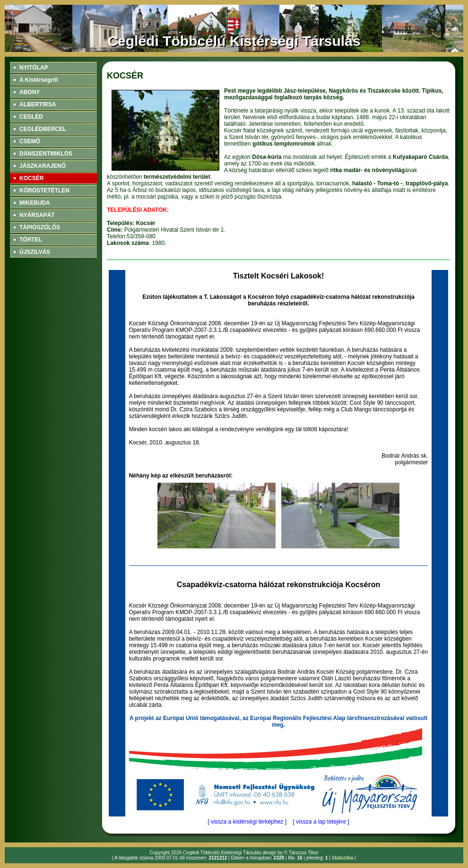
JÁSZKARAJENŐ (43, 166)
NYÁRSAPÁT (37, 215)
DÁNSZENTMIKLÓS (46, 154)
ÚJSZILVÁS (35, 252)
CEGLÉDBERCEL (43, 129)
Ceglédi (191, 853)
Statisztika (342, 858)
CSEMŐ (30, 141)
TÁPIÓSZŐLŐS (40, 227)
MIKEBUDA (35, 203)
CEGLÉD (31, 117)
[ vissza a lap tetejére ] (321, 822)
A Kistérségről (39, 80)
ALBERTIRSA (38, 104)
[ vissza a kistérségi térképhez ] (247, 822)
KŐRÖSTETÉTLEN (44, 191)
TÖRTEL (31, 240)
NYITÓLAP (34, 68)
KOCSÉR (31, 178)
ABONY (30, 92)
